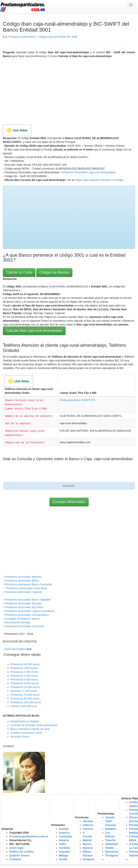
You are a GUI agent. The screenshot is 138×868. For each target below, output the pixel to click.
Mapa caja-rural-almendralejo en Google (99, 180)
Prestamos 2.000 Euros (24, 672)
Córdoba (64, 848)
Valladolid (111, 844)
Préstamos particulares (22, 37)
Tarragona (112, 855)
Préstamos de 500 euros (25, 664)
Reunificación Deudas (18, 622)
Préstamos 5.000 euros (24, 679)
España (64, 829)
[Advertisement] (69, 90)
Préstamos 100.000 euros (26, 702)
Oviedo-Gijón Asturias (111, 821)
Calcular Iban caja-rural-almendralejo (34, 331)
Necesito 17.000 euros (24, 691)
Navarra (88, 848)
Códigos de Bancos (54, 272)
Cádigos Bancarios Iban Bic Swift (58, 37)
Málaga (63, 855)
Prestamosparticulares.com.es (29, 836)
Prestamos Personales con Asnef (24, 626)
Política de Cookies (22, 852)
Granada (64, 852)
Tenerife (110, 840)
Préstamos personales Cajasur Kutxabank (29, 611)
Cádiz (62, 844)
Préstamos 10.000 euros (25, 687)
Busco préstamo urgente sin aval (30, 729)
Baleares (111, 829)
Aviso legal (16, 848)
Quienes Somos (19, 855)
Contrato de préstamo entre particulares (34, 725)
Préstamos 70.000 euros (25, 695)
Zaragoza (89, 859)
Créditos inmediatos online (26, 733)
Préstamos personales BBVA (22, 581)
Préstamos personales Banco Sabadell (28, 600)
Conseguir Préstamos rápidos (22, 619)
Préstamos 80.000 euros (25, 699)
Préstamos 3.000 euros (24, 676)
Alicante (88, 821)
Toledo (110, 848)
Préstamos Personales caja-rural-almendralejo (88, 172)
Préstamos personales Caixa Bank (27, 588)
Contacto (15, 859)
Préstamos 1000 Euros (24, 668)
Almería (64, 840)
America (64, 833)
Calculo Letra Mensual (24, 706)
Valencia (88, 825)
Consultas (65, 836)
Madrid (87, 840)
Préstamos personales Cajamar (23, 592)
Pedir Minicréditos (15, 649)
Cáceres (88, 829)
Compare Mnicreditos (69, 502)
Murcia (87, 844)
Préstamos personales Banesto (23, 577)
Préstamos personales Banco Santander (28, 584)
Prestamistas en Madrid (24, 721)
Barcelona (112, 852)
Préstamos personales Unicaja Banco (27, 615)
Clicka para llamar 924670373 (77, 400)
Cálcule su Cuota (19, 272)
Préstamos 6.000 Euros (24, 683)
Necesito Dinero (20, 737)
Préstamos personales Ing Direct (24, 607)
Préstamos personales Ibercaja (23, 603)
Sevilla (63, 859)
